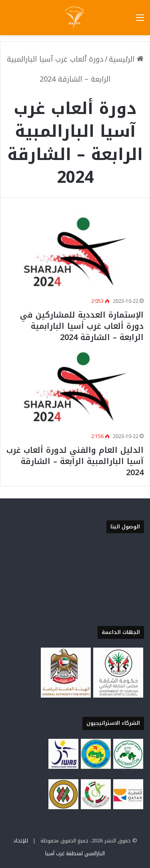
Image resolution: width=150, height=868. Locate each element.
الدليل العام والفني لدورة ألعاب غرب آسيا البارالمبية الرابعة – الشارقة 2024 (75, 461)
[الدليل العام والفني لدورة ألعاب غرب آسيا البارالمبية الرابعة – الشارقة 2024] (75, 387)
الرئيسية (126, 59)
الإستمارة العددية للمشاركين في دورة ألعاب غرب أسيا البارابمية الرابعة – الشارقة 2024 (82, 326)
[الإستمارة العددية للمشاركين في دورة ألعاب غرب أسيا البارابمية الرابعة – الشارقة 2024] (75, 252)
